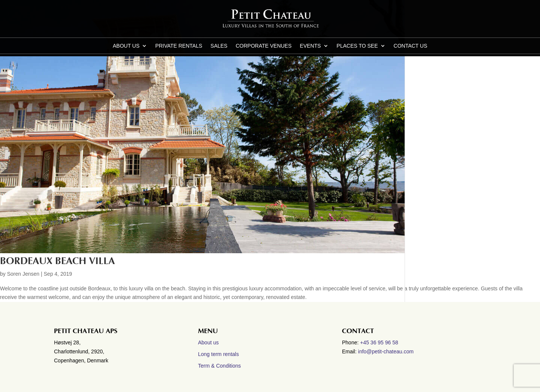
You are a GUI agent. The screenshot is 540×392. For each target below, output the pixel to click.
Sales (219, 46)
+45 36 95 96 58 (380, 342)
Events (310, 46)
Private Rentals (179, 46)
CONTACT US (411, 46)
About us (126, 46)
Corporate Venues (263, 46)
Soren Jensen (23, 274)
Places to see (357, 46)
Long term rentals (218, 354)
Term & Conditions (219, 366)
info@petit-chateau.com (386, 351)
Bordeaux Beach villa (57, 261)
